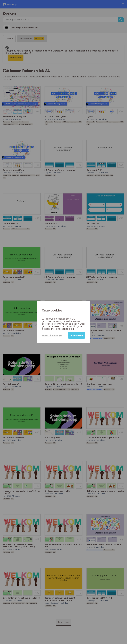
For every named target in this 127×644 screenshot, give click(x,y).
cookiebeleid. (67, 329)
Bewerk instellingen (52, 335)
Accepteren (77, 335)
